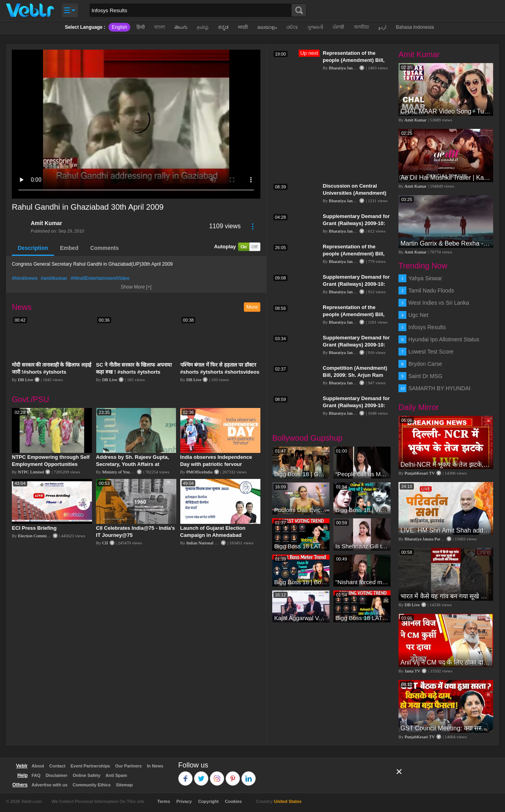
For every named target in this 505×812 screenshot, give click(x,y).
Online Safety (86, 775)
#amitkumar (54, 278)
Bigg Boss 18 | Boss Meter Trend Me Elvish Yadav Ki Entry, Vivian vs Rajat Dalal (301, 582)
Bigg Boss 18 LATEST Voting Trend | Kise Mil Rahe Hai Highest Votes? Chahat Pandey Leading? (301, 546)
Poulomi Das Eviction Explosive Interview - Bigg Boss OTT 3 (301, 510)
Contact (57, 766)
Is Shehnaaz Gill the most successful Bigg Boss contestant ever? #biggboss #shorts (362, 546)
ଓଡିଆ (292, 27)
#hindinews (25, 278)
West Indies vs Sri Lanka (439, 303)
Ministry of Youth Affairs (124, 472)
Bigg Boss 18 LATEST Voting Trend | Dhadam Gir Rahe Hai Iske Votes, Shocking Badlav (362, 618)
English (119, 27)
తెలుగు (181, 27)
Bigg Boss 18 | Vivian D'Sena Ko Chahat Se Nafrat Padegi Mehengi (362, 510)
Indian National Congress (208, 543)
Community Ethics (92, 785)
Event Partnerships (90, 766)
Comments (105, 248)
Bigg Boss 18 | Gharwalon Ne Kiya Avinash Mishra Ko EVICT (301, 474)
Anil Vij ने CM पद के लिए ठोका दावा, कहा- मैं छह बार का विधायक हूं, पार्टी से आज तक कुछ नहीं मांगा (446, 662)
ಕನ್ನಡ (223, 27)
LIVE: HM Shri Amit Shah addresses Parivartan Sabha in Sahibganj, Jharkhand (446, 530)
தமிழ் (203, 27)
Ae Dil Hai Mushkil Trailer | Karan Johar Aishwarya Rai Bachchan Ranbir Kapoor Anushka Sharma (446, 178)
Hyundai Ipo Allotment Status (444, 339)
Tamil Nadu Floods (431, 291)
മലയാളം (267, 27)
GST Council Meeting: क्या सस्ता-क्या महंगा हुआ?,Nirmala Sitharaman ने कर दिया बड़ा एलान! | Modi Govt (446, 728)
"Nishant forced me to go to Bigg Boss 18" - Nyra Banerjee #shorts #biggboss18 (362, 582)
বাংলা (160, 27)
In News (155, 766)
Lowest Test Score (431, 352)
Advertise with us (50, 785)
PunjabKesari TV (420, 473)
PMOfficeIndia (199, 472)
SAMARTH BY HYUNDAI (439, 388)
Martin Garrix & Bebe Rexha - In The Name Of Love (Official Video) (446, 243)
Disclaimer (57, 775)
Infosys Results (427, 327)
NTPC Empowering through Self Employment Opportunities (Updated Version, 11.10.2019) (51, 464)
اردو (382, 27)
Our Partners (128, 766)
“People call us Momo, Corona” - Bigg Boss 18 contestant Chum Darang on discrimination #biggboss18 (362, 474)
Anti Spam (116, 775)
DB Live (26, 380)
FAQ (36, 775)
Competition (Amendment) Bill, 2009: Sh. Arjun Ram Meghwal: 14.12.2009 (355, 375)
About (38, 766)
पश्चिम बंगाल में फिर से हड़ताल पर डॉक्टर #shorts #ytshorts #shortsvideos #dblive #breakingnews (220, 372)
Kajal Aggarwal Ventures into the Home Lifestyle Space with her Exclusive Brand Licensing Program (301, 618)
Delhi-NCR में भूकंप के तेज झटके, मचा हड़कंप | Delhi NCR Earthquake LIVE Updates (446, 465)
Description (33, 248)
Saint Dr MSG (425, 376)
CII (105, 543)
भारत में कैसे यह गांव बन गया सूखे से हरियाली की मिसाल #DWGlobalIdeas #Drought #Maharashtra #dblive (446, 596)
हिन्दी (141, 27)
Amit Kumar (46, 223)
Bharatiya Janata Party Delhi (354, 68)
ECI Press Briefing (34, 528)
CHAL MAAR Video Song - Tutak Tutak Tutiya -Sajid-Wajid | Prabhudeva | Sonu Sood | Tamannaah (446, 111)
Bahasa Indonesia (415, 27)
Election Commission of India (44, 536)
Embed (69, 248)
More (252, 307)
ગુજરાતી (315, 27)
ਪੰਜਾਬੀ (339, 27)
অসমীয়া (361, 27)
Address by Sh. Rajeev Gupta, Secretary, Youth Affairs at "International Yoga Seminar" (132, 464)
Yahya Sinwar (425, 278)
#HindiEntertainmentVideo (100, 278)
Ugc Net (418, 315)
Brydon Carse (425, 364)
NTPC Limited (31, 472)
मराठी (243, 27)
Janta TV (413, 671)
